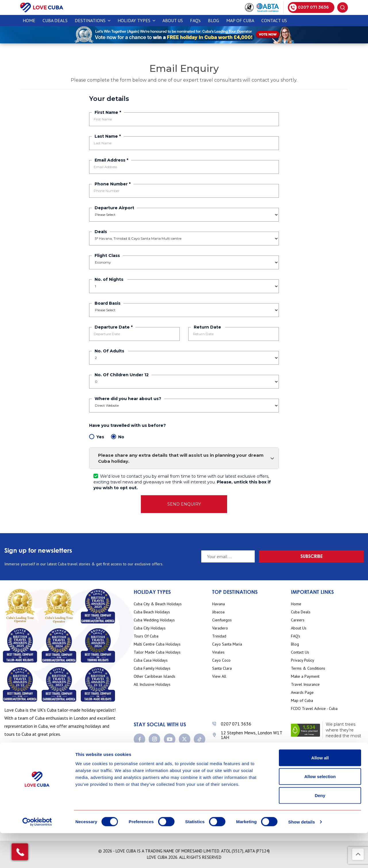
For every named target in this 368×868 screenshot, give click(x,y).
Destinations (93, 20)
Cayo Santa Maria (227, 644)
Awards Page (302, 693)
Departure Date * (114, 327)
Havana (218, 604)
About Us (173, 20)
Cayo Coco (221, 660)
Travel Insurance (305, 684)
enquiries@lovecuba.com (245, 746)
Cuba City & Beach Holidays (158, 604)
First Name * (108, 112)
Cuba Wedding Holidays (154, 620)
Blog (213, 20)
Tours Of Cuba (146, 636)
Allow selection (320, 812)
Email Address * (111, 160)
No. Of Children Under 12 (122, 375)
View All (219, 676)
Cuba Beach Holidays (152, 612)
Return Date (208, 327)
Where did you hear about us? (128, 399)
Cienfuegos (222, 620)
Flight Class (107, 256)
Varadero (220, 628)
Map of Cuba (240, 20)
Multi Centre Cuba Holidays (157, 644)
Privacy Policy (303, 660)
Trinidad (219, 636)
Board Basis (108, 303)
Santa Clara (222, 668)
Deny (320, 830)
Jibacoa (218, 612)
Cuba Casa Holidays (151, 660)
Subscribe (343, 556)
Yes (97, 437)
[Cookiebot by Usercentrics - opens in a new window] (37, 857)
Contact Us (274, 20)
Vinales (218, 652)
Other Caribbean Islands (155, 676)
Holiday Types (136, 20)
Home (29, 20)
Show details (302, 857)
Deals (101, 232)
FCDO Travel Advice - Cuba (314, 709)
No (118, 437)
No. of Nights (110, 279)
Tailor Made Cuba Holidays (157, 652)
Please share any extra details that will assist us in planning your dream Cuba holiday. (186, 458)
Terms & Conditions (308, 668)
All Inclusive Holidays (152, 684)
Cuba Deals (301, 612)
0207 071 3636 (236, 724)
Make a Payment (305, 676)
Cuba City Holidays (150, 628)
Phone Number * (113, 184)
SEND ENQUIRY (184, 504)
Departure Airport (114, 208)
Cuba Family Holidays (152, 668)
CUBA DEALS (55, 20)
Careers (298, 620)
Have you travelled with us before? (128, 425)
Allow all (320, 793)
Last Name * (108, 136)
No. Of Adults (110, 351)
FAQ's (195, 20)
